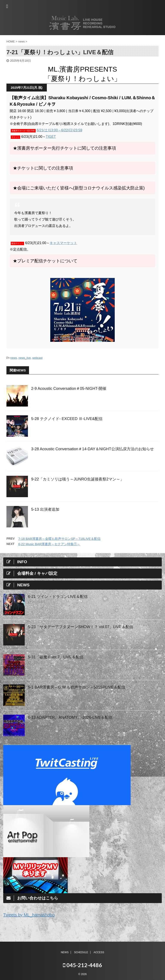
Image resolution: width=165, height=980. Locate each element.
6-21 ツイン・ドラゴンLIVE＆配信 (58, 597)
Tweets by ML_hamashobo (29, 915)
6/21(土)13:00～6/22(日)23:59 (60, 130)
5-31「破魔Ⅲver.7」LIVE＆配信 (56, 657)
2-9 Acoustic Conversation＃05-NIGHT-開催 (69, 389)
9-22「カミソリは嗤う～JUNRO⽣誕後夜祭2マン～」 (78, 479)
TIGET (51, 137)
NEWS (65, 952)
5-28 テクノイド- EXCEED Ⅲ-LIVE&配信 (67, 419)
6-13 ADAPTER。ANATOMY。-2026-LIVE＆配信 (70, 717)
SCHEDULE (81, 952)
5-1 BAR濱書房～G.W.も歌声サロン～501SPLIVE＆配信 (77, 687)
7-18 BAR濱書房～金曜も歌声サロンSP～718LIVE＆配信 (59, 539)
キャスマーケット (63, 243)
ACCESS (99, 952)
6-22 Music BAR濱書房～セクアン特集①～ (49, 544)
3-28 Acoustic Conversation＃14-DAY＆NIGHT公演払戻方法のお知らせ (92, 449)
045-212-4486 (82, 965)
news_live (25, 358)
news (14, 358)
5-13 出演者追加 (45, 509)
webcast (37, 358)
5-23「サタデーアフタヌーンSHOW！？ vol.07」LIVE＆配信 (81, 627)
